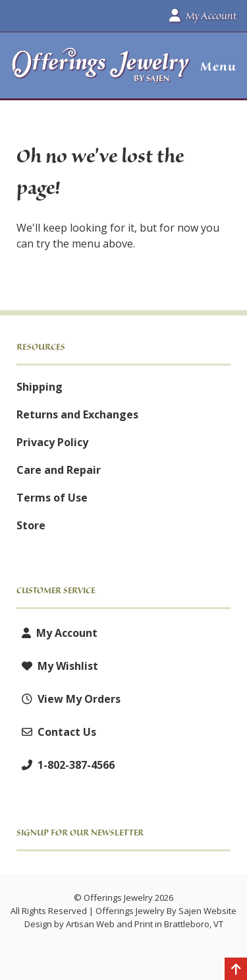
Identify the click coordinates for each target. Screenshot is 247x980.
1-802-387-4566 (66, 765)
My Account (57, 633)
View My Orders (69, 699)
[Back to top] (236, 970)
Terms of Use (52, 498)
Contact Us (56, 732)
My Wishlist (57, 666)
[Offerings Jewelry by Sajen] (101, 72)
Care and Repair (59, 470)
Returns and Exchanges (77, 414)
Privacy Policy (52, 442)
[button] (213, 67)
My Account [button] (203, 16)
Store (31, 525)
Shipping (40, 387)
